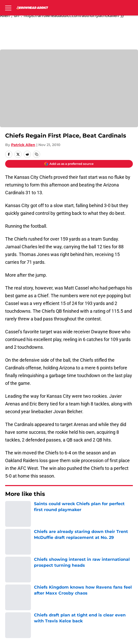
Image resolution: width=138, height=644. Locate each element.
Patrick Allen (23, 145)
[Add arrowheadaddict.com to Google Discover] (69, 164)
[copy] (37, 154)
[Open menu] (8, 8)
